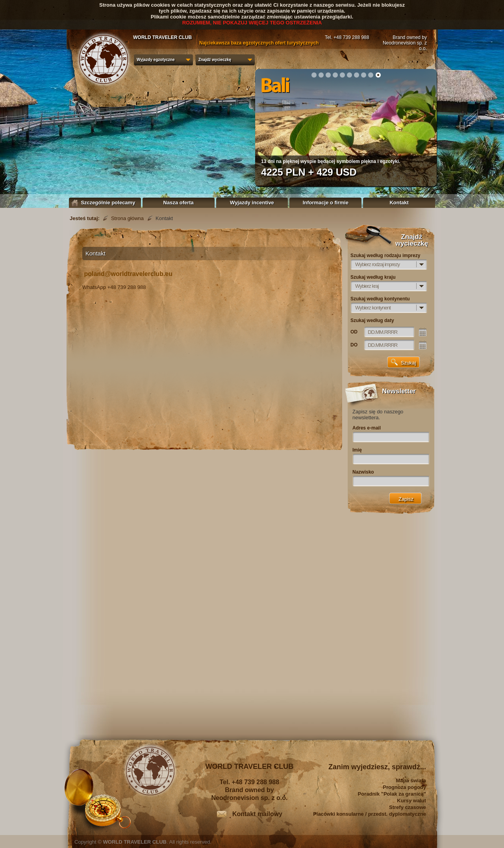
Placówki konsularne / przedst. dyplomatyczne (370, 814)
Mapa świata (411, 780)
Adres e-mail (367, 428)
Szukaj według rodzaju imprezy (385, 256)
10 (378, 75)
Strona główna (127, 218)
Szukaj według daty (372, 320)
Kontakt (399, 203)
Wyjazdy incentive (252, 203)
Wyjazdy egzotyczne (156, 60)
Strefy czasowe (408, 807)
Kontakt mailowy (257, 814)
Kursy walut (411, 801)
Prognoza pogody (404, 787)
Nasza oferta (179, 203)
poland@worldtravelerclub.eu (128, 274)
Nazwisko (363, 472)
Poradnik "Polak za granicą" (392, 794)
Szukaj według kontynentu (380, 299)
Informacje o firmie (326, 203)
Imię (357, 450)
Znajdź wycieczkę (215, 60)
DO (354, 345)
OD (354, 332)
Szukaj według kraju (373, 277)
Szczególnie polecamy (105, 203)
